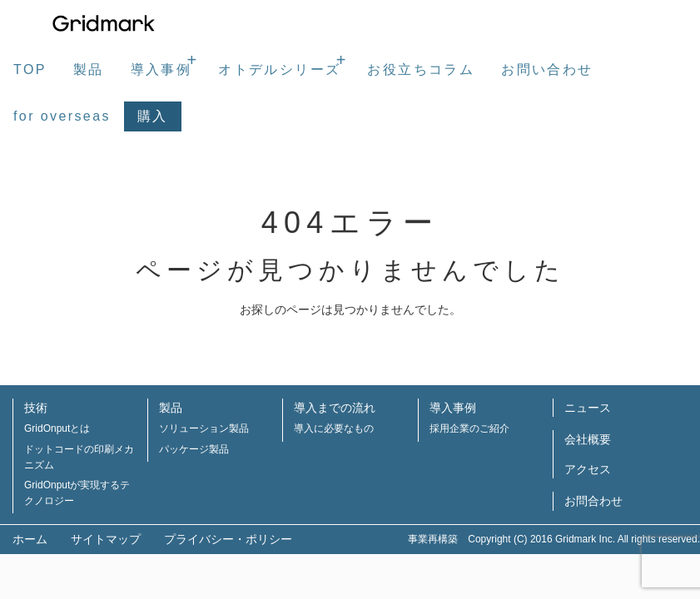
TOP (30, 69)
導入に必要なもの (334, 428)
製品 (89, 69)
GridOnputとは (57, 428)
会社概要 (588, 439)
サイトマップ (106, 539)
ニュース (588, 408)
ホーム (30, 539)
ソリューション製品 (204, 428)
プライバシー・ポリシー (228, 539)
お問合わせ (593, 501)
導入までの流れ (335, 408)
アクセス (588, 469)
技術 (36, 408)
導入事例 (161, 69)
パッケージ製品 (194, 449)
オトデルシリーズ (279, 69)
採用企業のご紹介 (469, 428)
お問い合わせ (547, 69)
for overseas (62, 116)
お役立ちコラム (421, 69)
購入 (153, 116)
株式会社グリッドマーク (104, 23)
